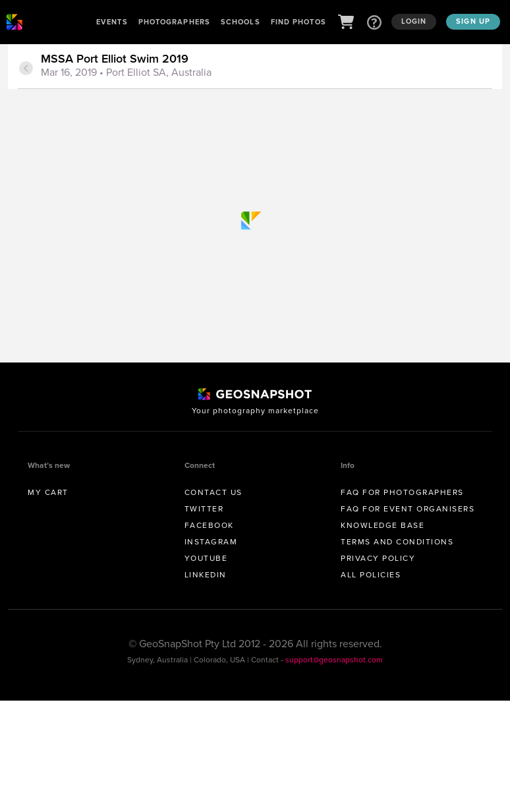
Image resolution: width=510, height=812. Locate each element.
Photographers (174, 22)
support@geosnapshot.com (334, 660)
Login (414, 21)
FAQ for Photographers (402, 492)
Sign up (473, 21)
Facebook (209, 525)
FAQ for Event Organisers (408, 509)
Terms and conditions (397, 542)
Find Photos (298, 22)
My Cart (48, 492)
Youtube (206, 558)
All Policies (371, 575)
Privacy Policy (378, 558)
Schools (241, 22)
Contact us (213, 492)
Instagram (211, 542)
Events (112, 22)
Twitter (204, 509)
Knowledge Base (382, 525)
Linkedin (206, 575)
